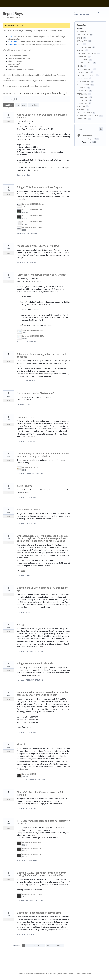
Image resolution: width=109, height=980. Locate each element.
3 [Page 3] (31, 946)
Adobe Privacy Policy (84, 974)
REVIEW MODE (82, 103)
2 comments (21, 860)
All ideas (80, 29)
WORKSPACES (82, 119)
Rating (20, 624)
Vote (9, 122)
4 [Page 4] (35, 946)
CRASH (29, 175)
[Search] (101, 129)
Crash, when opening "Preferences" (36, 393)
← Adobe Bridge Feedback (12, 17)
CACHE (80, 38)
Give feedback (88, 135)
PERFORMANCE (32, 262)
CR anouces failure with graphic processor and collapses (42, 355)
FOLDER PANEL (83, 60)
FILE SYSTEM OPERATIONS (35, 474)
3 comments (21, 175)
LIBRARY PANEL (83, 78)
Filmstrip (22, 744)
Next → (60, 946)
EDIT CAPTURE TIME (84, 47)
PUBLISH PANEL (83, 100)
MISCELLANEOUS (83, 85)
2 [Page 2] (27, 946)
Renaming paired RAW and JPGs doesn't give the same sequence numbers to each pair (43, 694)
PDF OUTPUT (82, 88)
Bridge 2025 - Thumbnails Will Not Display (39, 187)
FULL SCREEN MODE (85, 63)
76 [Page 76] (48, 946)
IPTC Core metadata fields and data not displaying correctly (43, 822)
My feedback (34, 105)
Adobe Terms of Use (70, 974)
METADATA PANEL (33, 860)
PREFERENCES (82, 94)
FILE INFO (81, 50)
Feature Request (88, 139)
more (36, 170)
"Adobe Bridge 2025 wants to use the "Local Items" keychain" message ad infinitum (44, 455)
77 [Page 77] (53, 946)
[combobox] (89, 129)
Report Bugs (87, 142)
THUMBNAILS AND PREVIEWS (36, 780)
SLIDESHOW (82, 109)
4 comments (21, 234)
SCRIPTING (81, 106)
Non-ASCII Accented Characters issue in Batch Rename (41, 793)
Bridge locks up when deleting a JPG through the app (43, 589)
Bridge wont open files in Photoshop (36, 663)
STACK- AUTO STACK (85, 113)
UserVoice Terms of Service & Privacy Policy (48, 974)
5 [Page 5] (39, 946)
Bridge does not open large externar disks (39, 913)
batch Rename (25, 486)
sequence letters (26, 417)
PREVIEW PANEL (32, 234)
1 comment (21, 381)
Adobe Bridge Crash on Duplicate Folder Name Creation (42, 116)
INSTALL (80, 66)
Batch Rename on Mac (29, 509)
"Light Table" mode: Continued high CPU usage (42, 275)
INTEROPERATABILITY (85, 69)
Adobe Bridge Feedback (26, 974)
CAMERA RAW (31, 381)
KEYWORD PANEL (83, 72)
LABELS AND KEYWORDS (86, 75)
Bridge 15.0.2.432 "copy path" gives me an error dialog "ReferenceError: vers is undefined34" (41, 874)
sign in (96, 13)
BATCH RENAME (31, 497)
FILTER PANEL (82, 57)
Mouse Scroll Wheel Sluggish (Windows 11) (40, 246)
